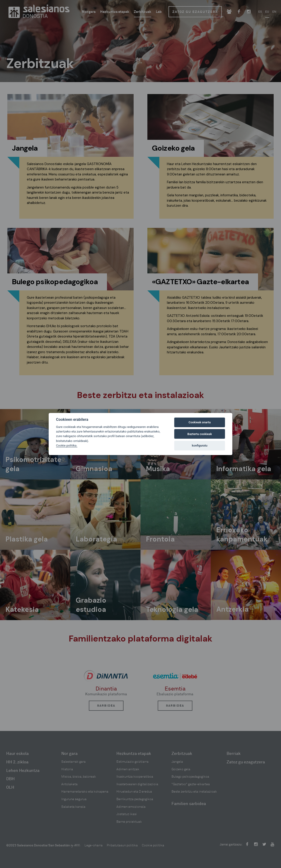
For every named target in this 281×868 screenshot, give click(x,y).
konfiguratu (200, 445)
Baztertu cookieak (200, 434)
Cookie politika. (67, 445)
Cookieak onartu (200, 422)
